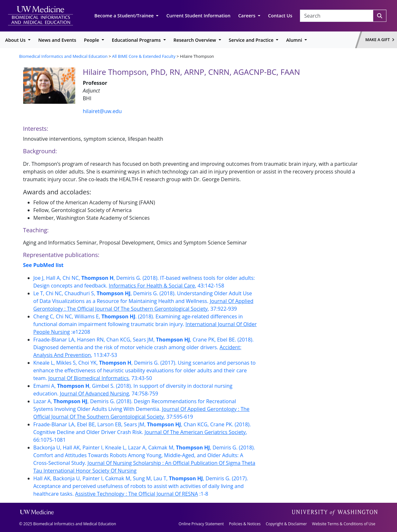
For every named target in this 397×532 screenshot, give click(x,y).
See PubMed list (43, 265)
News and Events (57, 40)
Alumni (295, 40)
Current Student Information (198, 16)
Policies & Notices (245, 524)
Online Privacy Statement (201, 524)
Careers (247, 16)
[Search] (380, 16)
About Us (16, 40)
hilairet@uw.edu (102, 111)
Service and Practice (252, 40)
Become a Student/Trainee (125, 16)
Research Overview (195, 40)
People (92, 40)
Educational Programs (137, 40)
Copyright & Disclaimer (286, 524)
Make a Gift (380, 40)
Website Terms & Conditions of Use (344, 524)
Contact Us (280, 16)
